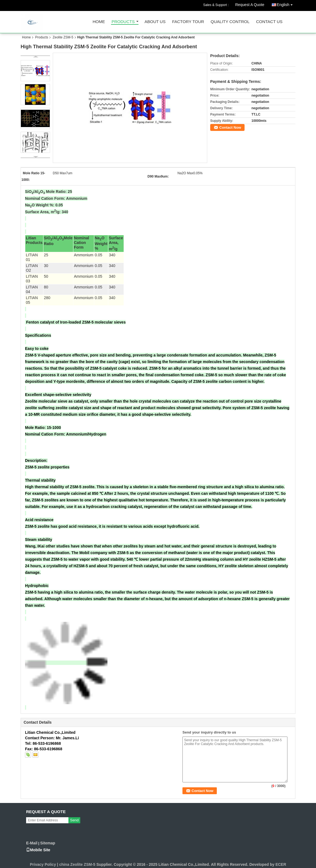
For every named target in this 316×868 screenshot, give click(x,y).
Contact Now (230, 127)
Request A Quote (250, 5)
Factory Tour (188, 22)
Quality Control (230, 22)
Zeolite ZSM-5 (63, 37)
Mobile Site (38, 850)
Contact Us (269, 22)
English (286, 4)
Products (123, 22)
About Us (155, 22)
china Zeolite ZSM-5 (77, 864)
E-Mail (32, 843)
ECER (281, 864)
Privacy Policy (43, 864)
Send (74, 820)
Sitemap (48, 843)
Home (99, 22)
